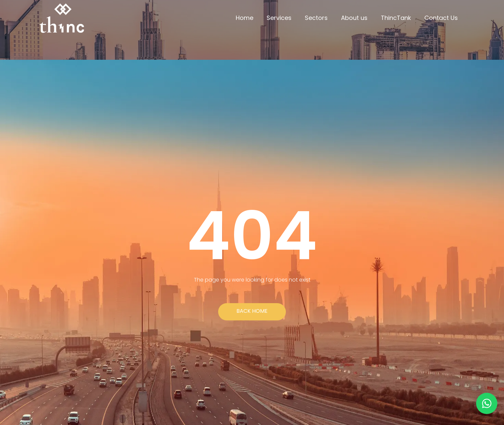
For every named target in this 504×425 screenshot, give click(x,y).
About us (354, 18)
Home (245, 18)
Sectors (316, 18)
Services (279, 18)
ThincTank (396, 18)
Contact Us (441, 18)
